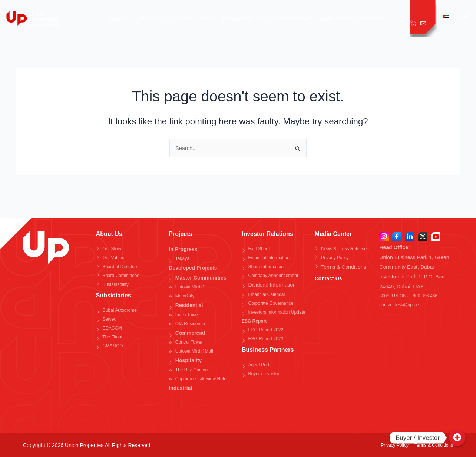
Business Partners (291, 19)
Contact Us (371, 19)
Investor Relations (242, 19)
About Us (118, 19)
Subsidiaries (150, 19)
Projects (181, 19)
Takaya (206, 19)
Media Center (335, 19)
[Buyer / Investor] (457, 438)
